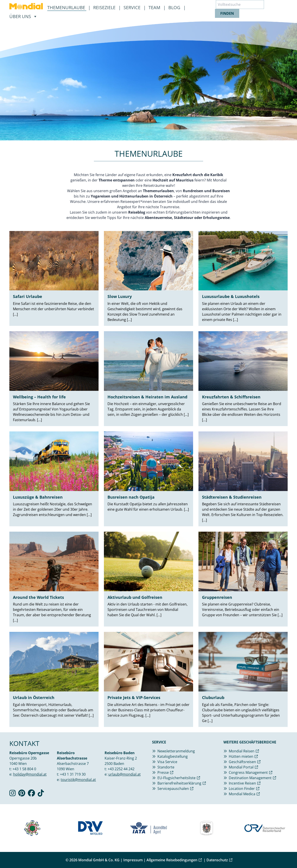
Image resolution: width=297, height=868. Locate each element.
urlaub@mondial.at (125, 774)
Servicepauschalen (173, 789)
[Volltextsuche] (240, 4)
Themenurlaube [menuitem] (67, 7)
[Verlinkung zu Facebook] (31, 794)
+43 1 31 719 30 (73, 774)
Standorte (166, 767)
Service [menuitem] (133, 7)
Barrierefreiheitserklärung (179, 783)
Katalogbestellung (173, 756)
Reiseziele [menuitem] (105, 7)
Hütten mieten (241, 756)
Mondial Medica (242, 794)
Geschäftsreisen (242, 762)
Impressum (133, 860)
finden (227, 13)
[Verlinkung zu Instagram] (12, 794)
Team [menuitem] (155, 7)
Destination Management (250, 778)
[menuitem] (26, 6)
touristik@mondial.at (78, 780)
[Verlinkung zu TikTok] (41, 794)
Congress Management (248, 772)
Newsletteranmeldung (176, 751)
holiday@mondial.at (30, 774)
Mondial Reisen (242, 751)
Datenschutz (217, 860)
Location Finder (242, 789)
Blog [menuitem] (175, 7)
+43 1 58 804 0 (24, 769)
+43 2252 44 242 (121, 769)
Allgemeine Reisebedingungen (172, 860)
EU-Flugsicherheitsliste (176, 778)
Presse (163, 772)
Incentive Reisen (242, 783)
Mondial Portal (241, 767)
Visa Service (167, 762)
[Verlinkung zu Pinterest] (22, 794)
